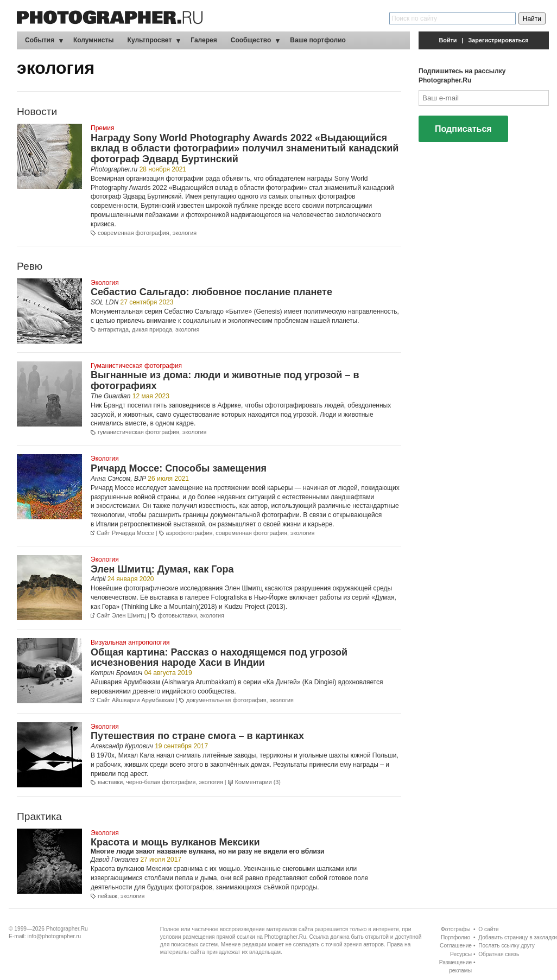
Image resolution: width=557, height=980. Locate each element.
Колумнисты (94, 40)
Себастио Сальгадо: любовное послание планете (211, 292)
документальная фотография (226, 700)
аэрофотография (189, 533)
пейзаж (107, 896)
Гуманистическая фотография (136, 366)
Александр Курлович (122, 746)
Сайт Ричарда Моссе (125, 533)
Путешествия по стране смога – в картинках (197, 736)
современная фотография (134, 233)
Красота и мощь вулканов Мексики (175, 842)
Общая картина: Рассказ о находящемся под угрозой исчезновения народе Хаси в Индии (219, 658)
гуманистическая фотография (138, 432)
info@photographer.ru (55, 936)
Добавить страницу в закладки (518, 937)
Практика (39, 816)
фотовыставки (178, 615)
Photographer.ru (114, 169)
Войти (448, 40)
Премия (102, 128)
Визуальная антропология (130, 642)
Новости (37, 112)
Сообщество (251, 40)
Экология (105, 283)
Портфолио (455, 937)
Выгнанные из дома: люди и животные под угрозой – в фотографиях (225, 380)
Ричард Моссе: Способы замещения (179, 468)
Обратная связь (499, 954)
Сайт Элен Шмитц (121, 615)
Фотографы (455, 929)
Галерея (204, 40)
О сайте (488, 929)
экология (185, 233)
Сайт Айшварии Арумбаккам (135, 700)
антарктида (113, 329)
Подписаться (463, 129)
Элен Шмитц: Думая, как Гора (162, 569)
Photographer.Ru (67, 929)
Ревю (30, 266)
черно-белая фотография (161, 782)
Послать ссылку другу (507, 946)
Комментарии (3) (258, 782)
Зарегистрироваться (499, 40)
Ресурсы (461, 954)
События (40, 40)
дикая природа (152, 329)
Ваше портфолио (318, 40)
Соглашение (456, 946)
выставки (110, 782)
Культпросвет (150, 40)
